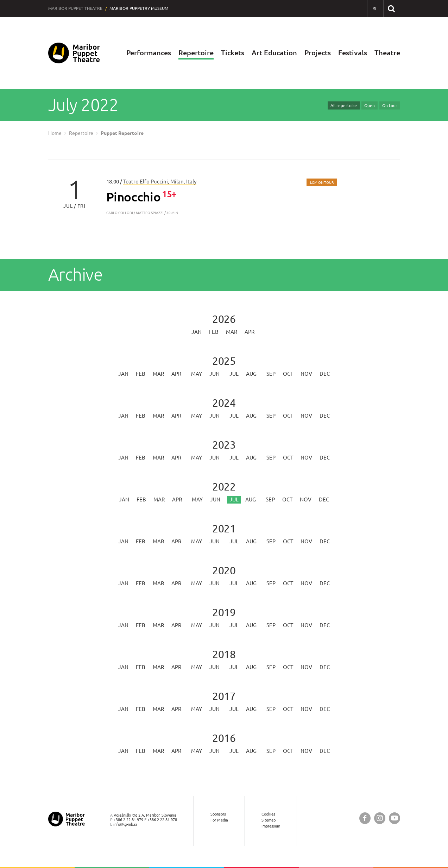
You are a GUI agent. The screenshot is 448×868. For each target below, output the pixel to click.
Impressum (271, 826)
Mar (232, 332)
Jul (234, 374)
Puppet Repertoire (122, 133)
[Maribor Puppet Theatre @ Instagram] (380, 818)
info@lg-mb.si (125, 824)
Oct (288, 374)
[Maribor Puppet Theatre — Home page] (74, 53)
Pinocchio (134, 197)
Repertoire (196, 53)
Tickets (233, 53)
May (197, 374)
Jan (197, 332)
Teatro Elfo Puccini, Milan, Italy (160, 182)
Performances (149, 53)
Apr (250, 332)
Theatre (387, 53)
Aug (251, 374)
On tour (390, 105)
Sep (271, 374)
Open (370, 105)
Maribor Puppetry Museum (139, 8)
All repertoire (344, 105)
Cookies (268, 814)
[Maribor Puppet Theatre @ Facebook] (365, 818)
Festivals (353, 53)
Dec (325, 374)
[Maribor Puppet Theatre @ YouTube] (395, 818)
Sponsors (218, 814)
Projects (318, 53)
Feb (214, 332)
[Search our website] (392, 8)
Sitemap (269, 820)
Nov (306, 374)
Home (55, 133)
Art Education (274, 53)
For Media (219, 820)
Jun (214, 374)
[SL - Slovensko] (375, 9)
